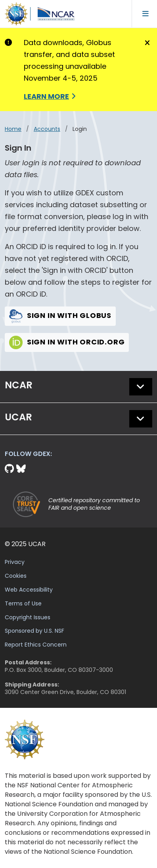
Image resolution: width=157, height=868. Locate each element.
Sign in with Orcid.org (67, 342)
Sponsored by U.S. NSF (34, 631)
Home (13, 129)
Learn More (46, 96)
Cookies (16, 576)
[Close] (146, 43)
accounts (47, 129)
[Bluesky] (21, 469)
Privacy (15, 562)
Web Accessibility (29, 590)
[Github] (11, 469)
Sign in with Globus (60, 315)
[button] (141, 387)
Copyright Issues (28, 617)
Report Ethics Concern (36, 645)
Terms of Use (23, 603)
